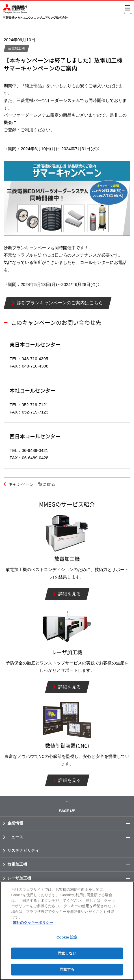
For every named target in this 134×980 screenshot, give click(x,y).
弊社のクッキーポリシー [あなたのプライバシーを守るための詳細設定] (33, 923)
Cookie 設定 (67, 937)
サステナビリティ (71, 851)
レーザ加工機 (71, 878)
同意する (67, 969)
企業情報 (71, 823)
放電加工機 (71, 865)
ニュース (71, 837)
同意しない (67, 953)
